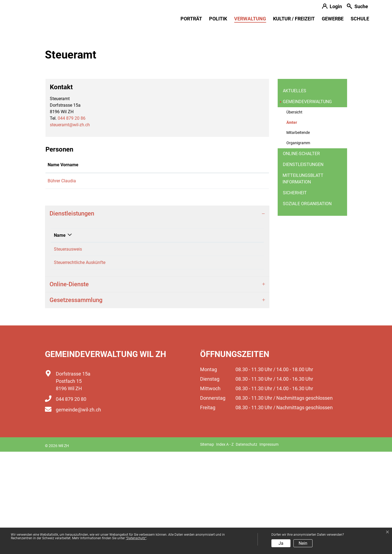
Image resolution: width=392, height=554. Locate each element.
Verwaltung (250, 19)
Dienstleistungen (303, 267)
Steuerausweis (68, 351)
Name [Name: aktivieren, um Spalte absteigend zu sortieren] (60, 338)
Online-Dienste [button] (69, 387)
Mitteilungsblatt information (303, 281)
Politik (218, 19)
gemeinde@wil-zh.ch (78, 512)
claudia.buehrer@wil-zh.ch (197, 283)
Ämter (300, 226)
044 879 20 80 (71, 501)
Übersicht (294, 215)
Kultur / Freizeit (294, 19)
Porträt (191, 19)
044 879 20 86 (72, 221)
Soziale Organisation (307, 306)
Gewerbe (333, 19)
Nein (303, 543)
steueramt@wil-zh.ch (70, 227)
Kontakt (180, 267)
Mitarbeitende (298, 235)
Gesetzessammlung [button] (76, 402)
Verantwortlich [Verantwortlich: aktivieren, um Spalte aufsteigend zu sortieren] (162, 338)
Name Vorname (63, 267)
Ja (281, 543)
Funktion (131, 267)
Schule (360, 19)
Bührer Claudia (62, 283)
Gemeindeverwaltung (307, 204)
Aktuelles (295, 193)
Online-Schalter (301, 256)
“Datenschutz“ (136, 538)
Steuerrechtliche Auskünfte (80, 365)
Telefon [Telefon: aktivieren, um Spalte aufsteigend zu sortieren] (219, 338)
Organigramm (298, 245)
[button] (357, 7)
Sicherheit (295, 295)
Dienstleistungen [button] (72, 316)
